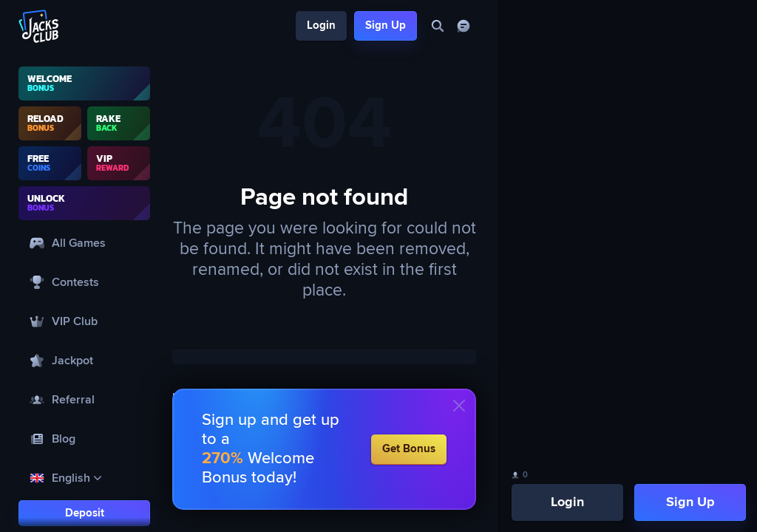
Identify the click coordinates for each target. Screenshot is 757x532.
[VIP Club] (84, 321)
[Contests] (84, 282)
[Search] (437, 26)
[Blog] (84, 439)
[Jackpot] (84, 360)
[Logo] (39, 26)
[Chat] (463, 26)
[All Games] (84, 243)
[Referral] (84, 399)
